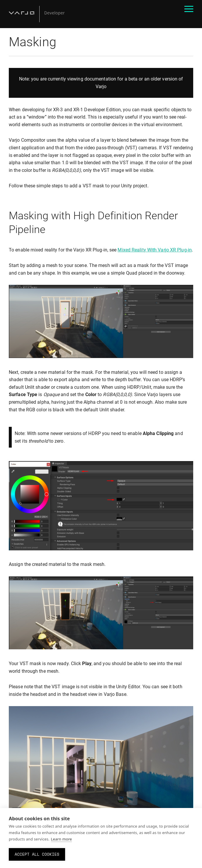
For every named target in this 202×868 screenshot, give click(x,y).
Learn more (62, 839)
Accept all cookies (37, 854)
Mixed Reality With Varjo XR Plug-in (155, 250)
